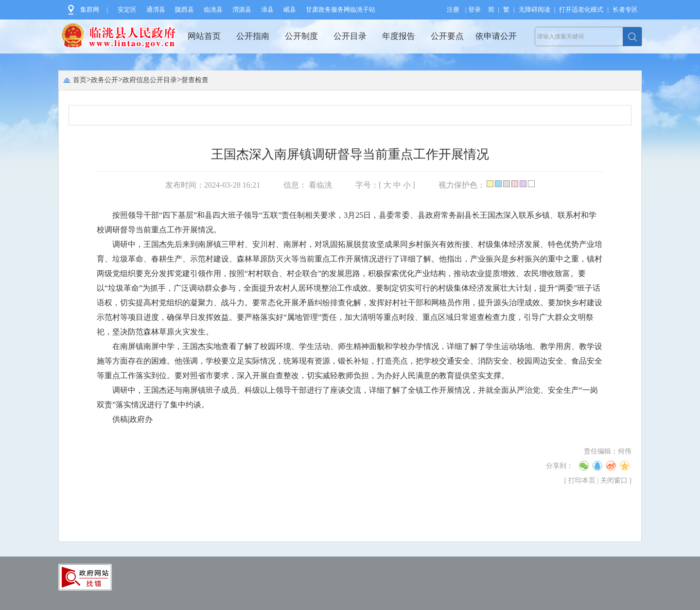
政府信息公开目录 (150, 80)
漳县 (267, 9)
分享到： (560, 466)
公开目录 (350, 36)
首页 (80, 80)
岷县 (290, 9)
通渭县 (156, 9)
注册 (453, 9)
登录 (474, 9)
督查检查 (195, 80)
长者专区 (625, 9)
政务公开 (105, 80)
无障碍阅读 (534, 9)
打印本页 (582, 480)
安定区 (127, 9)
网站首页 (204, 36)
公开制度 (301, 36)
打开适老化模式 (581, 9)
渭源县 (242, 9)
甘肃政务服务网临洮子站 (341, 9)
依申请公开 (496, 36)
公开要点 (447, 36)
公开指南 (253, 36)
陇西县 (184, 9)
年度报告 (399, 36)
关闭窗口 (614, 480)
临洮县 (213, 9)
